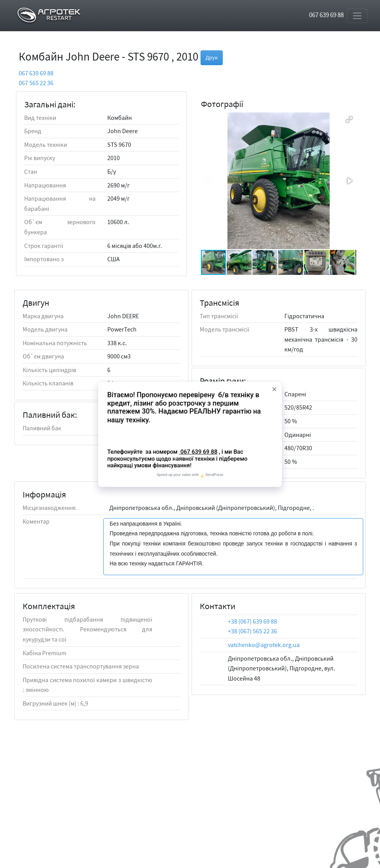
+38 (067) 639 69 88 (252, 621)
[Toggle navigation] (357, 16)
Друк (212, 57)
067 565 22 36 (36, 83)
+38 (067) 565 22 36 (252, 631)
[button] (349, 119)
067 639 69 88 (326, 15)
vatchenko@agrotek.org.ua (264, 645)
